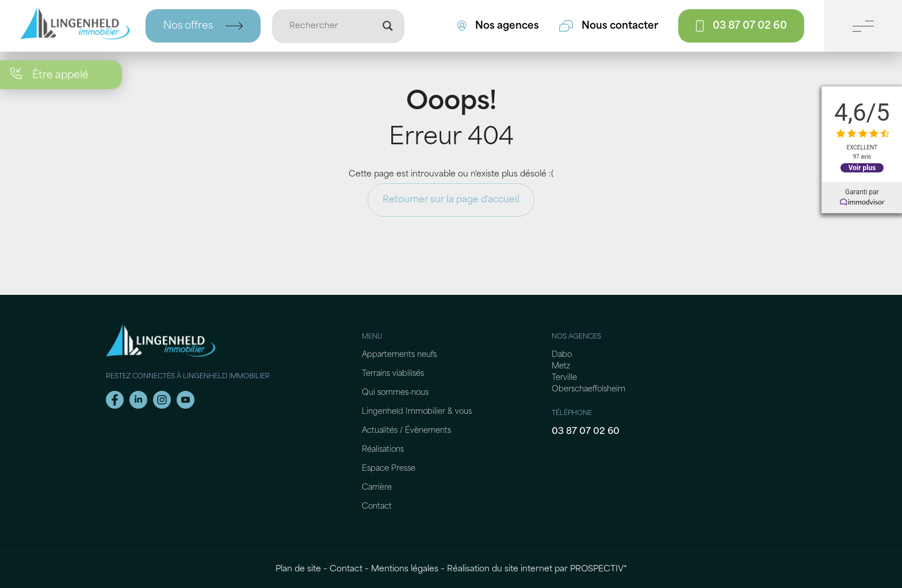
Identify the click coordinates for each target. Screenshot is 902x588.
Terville (564, 378)
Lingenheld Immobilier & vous (417, 412)
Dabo (562, 355)
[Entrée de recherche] (333, 26)
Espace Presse (389, 469)
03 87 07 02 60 (586, 432)
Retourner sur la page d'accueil (451, 200)
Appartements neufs (399, 355)
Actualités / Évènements (406, 431)
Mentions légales (405, 569)
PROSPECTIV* (599, 569)
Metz (561, 366)
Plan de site (298, 569)
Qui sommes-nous (395, 393)
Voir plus (862, 168)
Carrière (377, 488)
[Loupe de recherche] (388, 26)
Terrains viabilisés (393, 374)
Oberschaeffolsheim (588, 389)
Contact (377, 507)
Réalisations (383, 450)
